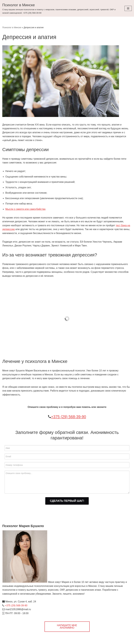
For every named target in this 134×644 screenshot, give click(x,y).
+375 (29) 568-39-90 (69, 417)
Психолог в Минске (12, 27)
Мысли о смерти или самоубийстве (25, 209)
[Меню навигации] (128, 8)
